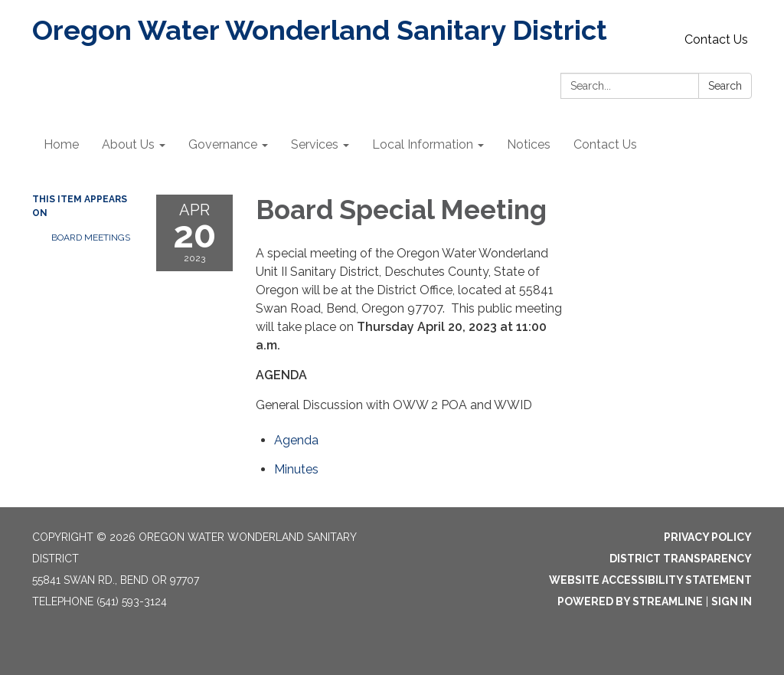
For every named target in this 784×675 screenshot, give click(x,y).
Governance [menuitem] (223, 144)
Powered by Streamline (630, 601)
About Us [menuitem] (128, 144)
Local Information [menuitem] (423, 144)
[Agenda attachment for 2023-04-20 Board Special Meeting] (296, 440)
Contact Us (716, 39)
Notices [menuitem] (529, 144)
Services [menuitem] (315, 144)
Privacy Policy (708, 537)
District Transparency (681, 559)
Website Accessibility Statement (650, 580)
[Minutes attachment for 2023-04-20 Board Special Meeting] (296, 469)
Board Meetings (91, 238)
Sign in (732, 601)
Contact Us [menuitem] (605, 144)
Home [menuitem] (61, 144)
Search (725, 86)
